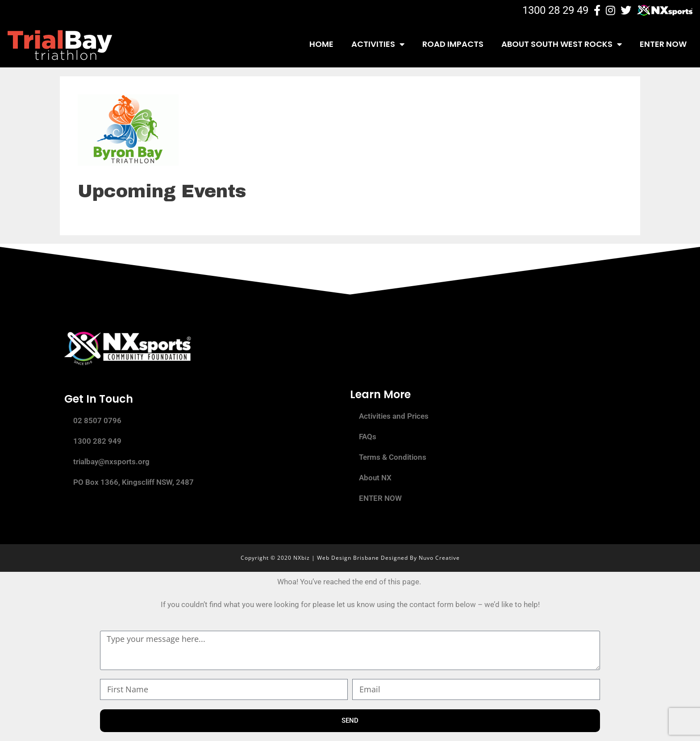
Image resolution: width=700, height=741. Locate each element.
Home (321, 44)
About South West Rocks (562, 44)
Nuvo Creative (439, 558)
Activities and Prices (394, 416)
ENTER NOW (663, 44)
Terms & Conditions (393, 457)
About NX (375, 478)
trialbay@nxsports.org (111, 462)
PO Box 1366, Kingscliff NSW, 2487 (133, 482)
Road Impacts (453, 44)
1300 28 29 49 (555, 10)
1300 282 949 (97, 441)
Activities (378, 44)
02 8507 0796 (97, 420)
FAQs (368, 437)
